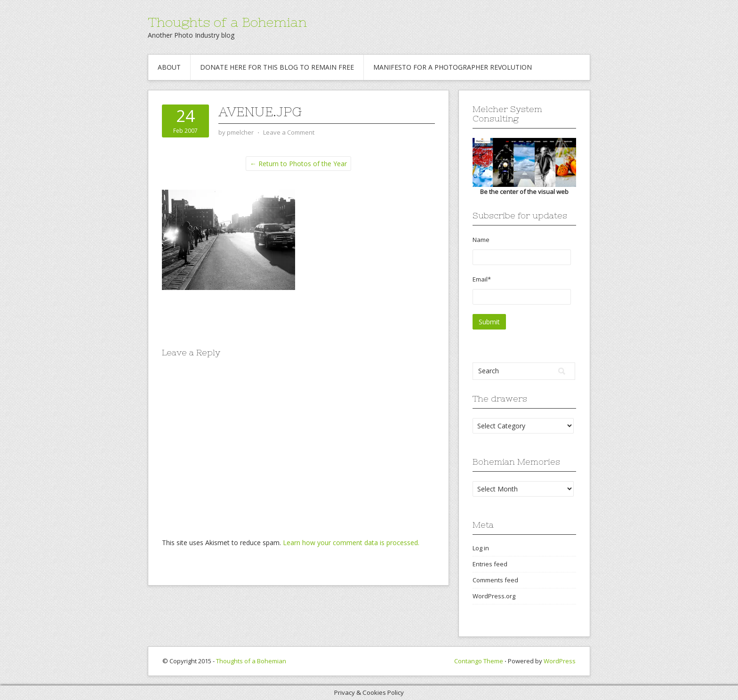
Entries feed (490, 564)
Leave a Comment (289, 132)
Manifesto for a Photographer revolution (453, 67)
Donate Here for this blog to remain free (277, 67)
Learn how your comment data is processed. (351, 543)
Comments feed (495, 580)
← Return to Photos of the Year (298, 164)
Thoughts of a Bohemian (227, 22)
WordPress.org (494, 596)
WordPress (560, 661)
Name (522, 250)
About (169, 67)
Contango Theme (479, 661)
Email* (522, 290)
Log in (481, 548)
